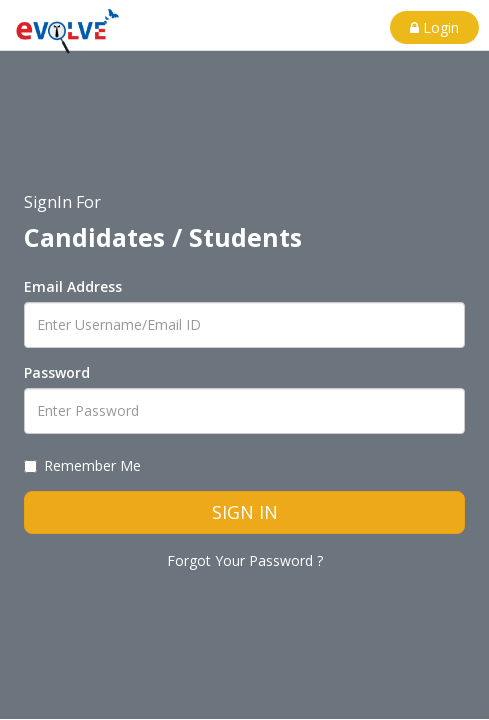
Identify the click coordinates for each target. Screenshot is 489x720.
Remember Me (82, 465)
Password (57, 372)
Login (434, 27)
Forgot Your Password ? (245, 560)
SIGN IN (245, 512)
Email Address (73, 286)
